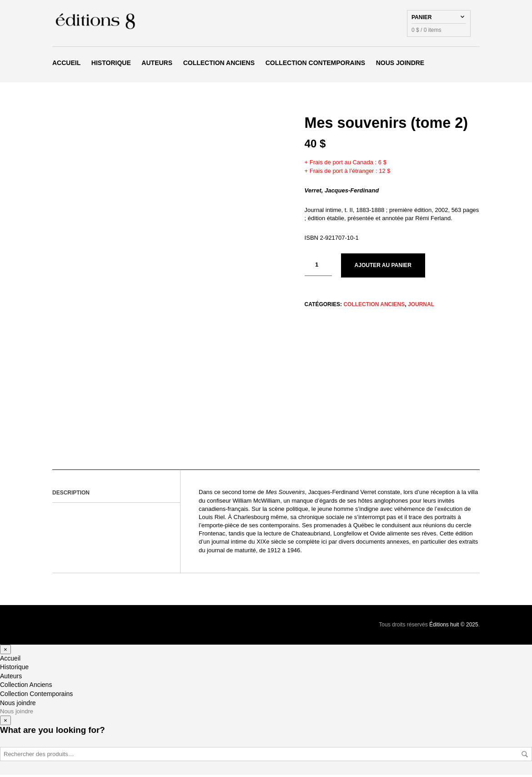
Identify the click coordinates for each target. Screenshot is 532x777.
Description (71, 495)
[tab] (116, 495)
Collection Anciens (219, 64)
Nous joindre (400, 64)
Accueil (66, 64)
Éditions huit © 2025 (454, 627)
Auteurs (157, 64)
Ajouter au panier (383, 268)
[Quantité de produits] (318, 267)
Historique (111, 64)
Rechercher (525, 757)
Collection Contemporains (315, 64)
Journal (421, 307)
